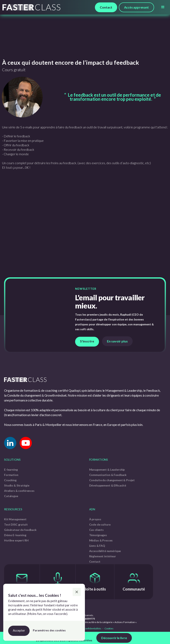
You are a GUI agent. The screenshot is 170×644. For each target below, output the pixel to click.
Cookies (109, 628)
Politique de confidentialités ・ (87, 628)
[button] (163, 7)
